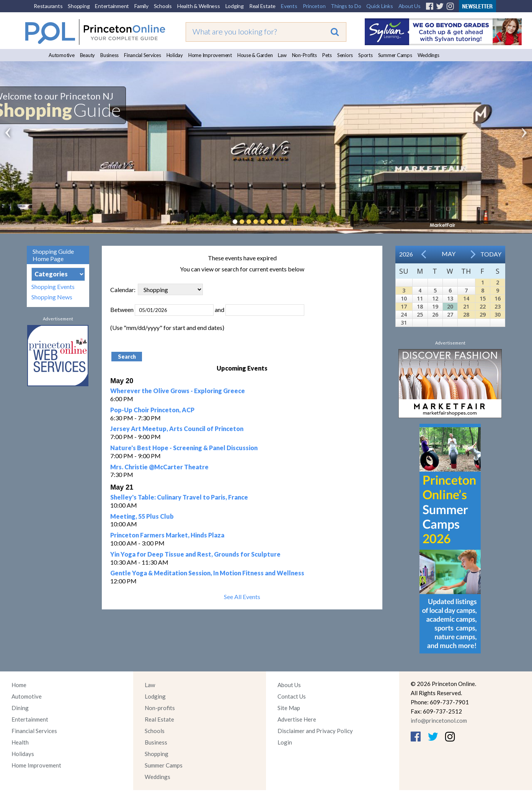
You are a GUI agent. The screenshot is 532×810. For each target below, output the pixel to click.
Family (141, 6)
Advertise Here (297, 719)
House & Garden (255, 55)
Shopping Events (53, 287)
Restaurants (48, 6)
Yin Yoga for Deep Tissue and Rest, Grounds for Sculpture (195, 554)
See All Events (242, 597)
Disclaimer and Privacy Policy (315, 731)
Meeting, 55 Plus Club (142, 516)
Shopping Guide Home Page (53, 255)
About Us (410, 6)
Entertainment (112, 6)
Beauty (88, 55)
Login (285, 742)
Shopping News (52, 297)
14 (466, 298)
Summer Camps (395, 55)
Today (491, 254)
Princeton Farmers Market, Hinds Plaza (167, 535)
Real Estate (262, 6)
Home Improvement (210, 55)
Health (20, 742)
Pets (327, 55)
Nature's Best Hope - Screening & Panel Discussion (184, 448)
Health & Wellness (199, 6)
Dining (20, 708)
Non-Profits (304, 55)
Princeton (314, 6)
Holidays (23, 754)
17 (404, 306)
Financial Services (143, 55)
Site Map (289, 708)
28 (466, 314)
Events (289, 6)
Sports (366, 55)
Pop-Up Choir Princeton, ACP (152, 410)
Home (19, 685)
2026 (406, 254)
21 (466, 306)
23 (498, 306)
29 (483, 314)
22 (483, 306)
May (449, 254)
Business (109, 55)
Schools (163, 6)
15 (483, 298)
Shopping (79, 6)
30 (498, 314)
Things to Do (346, 6)
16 (498, 298)
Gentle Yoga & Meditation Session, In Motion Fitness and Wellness (207, 573)
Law (282, 55)
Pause (295, 222)
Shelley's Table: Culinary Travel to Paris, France (179, 497)
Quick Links (379, 6)
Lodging (235, 6)
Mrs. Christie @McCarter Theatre (159, 467)
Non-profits (160, 708)
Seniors (345, 55)
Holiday (175, 55)
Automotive (62, 55)
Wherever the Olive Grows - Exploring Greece (178, 391)
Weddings (428, 55)
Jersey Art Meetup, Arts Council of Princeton (177, 429)
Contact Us (292, 696)
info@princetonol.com (439, 720)
